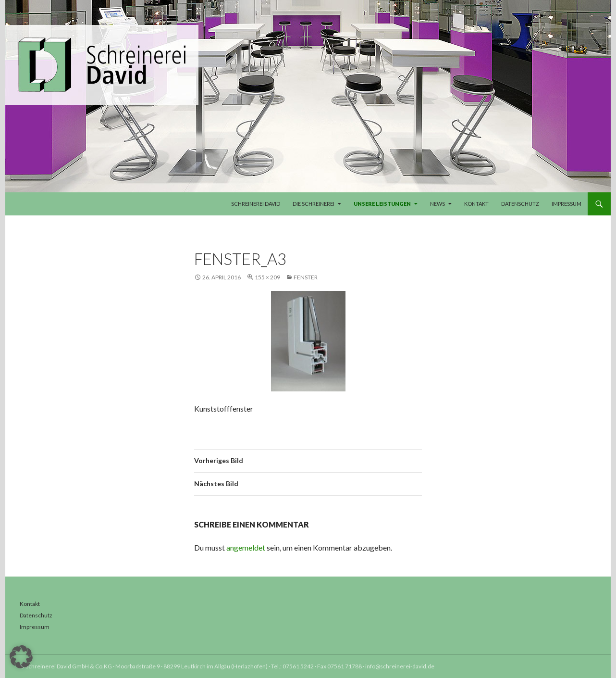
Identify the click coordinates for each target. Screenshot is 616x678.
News (437, 204)
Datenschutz (520, 204)
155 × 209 (267, 277)
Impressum (567, 204)
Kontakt (476, 204)
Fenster (306, 277)
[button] (21, 657)
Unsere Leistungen (382, 204)
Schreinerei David (256, 204)
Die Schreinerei (314, 204)
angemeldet (246, 547)
